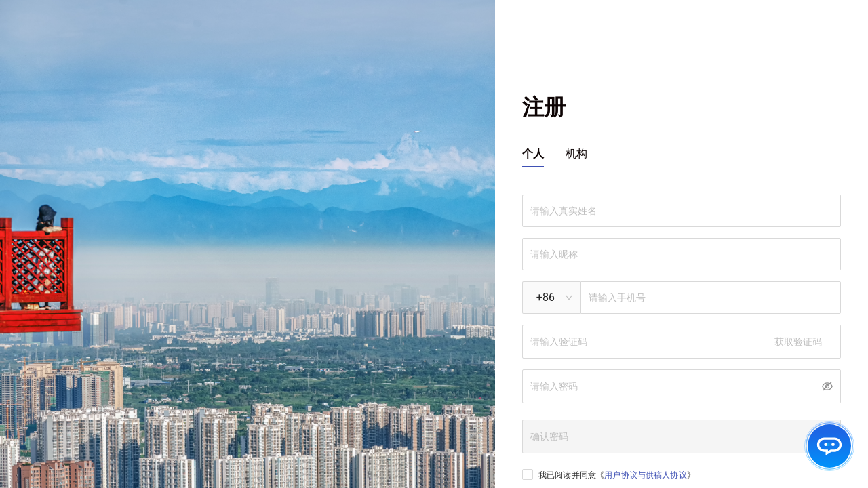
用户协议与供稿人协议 (646, 475)
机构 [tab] (576, 154)
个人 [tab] (533, 154)
